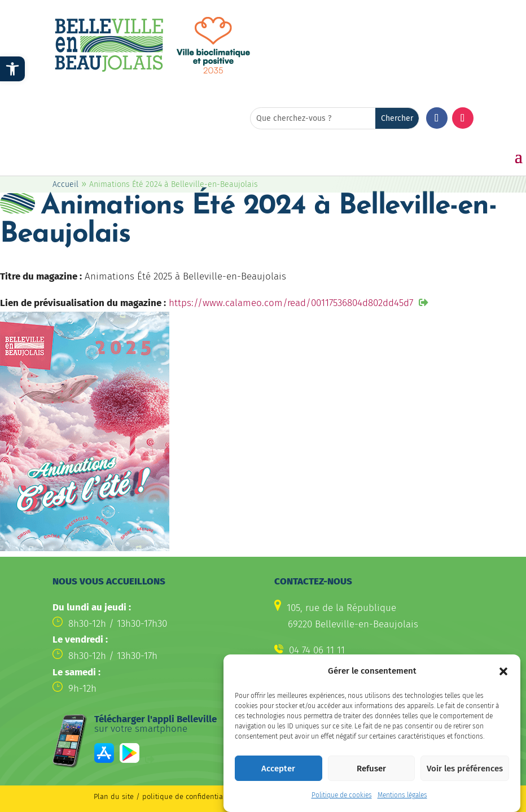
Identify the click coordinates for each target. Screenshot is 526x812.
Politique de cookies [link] (342, 795)
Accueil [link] (65, 184)
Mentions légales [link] (402, 795)
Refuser (371, 769)
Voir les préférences (465, 769)
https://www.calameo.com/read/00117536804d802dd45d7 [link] (291, 303)
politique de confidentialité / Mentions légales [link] (222, 796)
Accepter (278, 769)
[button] (503, 671)
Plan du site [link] (114, 796)
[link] (12, 69)
